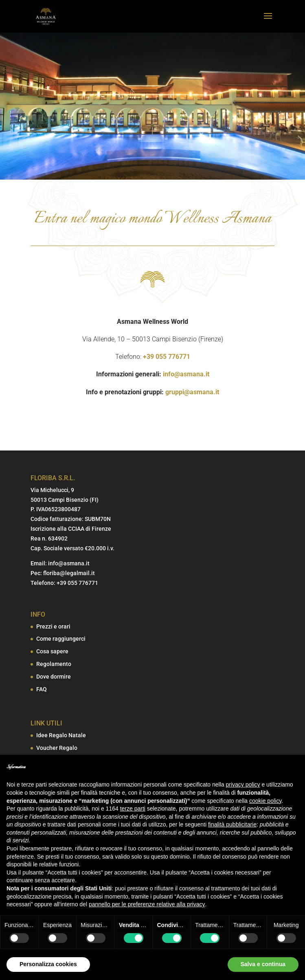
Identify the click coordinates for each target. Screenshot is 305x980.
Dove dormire (54, 677)
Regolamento (54, 664)
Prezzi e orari (53, 626)
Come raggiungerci (61, 639)
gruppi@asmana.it (192, 392)
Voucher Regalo (57, 748)
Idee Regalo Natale (61, 735)
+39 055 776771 (167, 357)
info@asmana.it (186, 374)
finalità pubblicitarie (232, 824)
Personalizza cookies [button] (48, 964)
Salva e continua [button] (263, 964)
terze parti (133, 809)
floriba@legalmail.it (69, 573)
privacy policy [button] (243, 784)
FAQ (42, 689)
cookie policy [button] (265, 801)
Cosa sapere (52, 651)
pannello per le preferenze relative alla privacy (147, 904)
